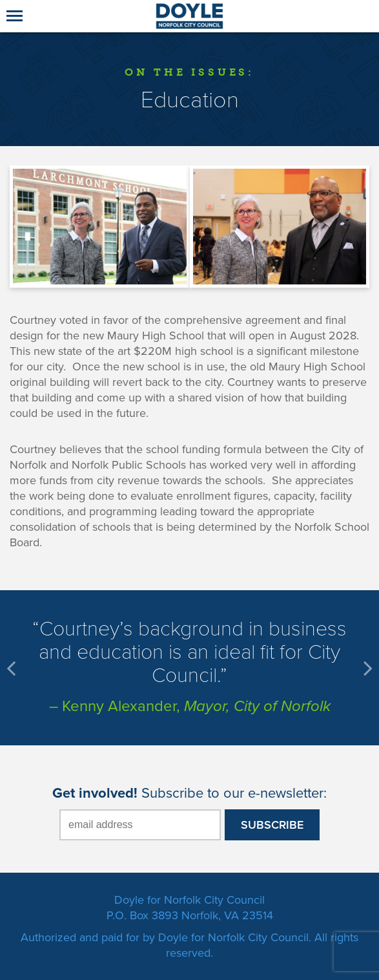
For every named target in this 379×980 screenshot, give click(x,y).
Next (366, 668)
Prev (13, 668)
